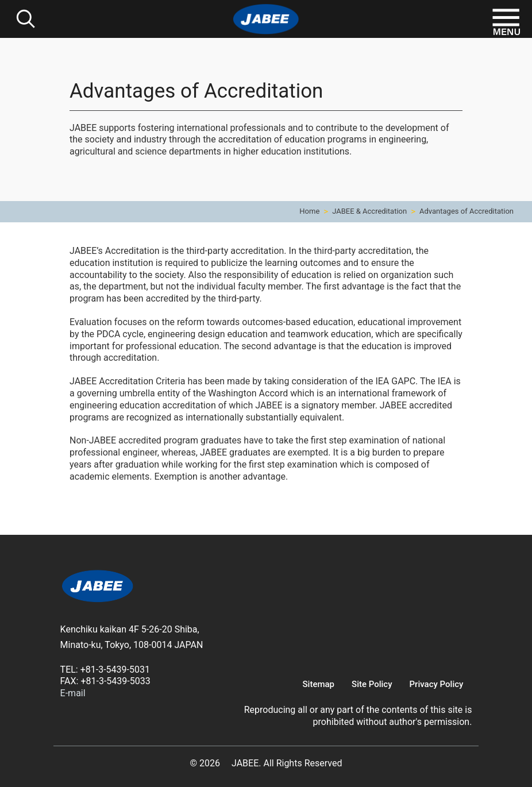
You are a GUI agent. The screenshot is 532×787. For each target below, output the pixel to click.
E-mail (73, 693)
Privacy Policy (437, 684)
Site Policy (372, 684)
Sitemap (319, 684)
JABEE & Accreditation (369, 211)
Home (309, 211)
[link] (98, 588)
